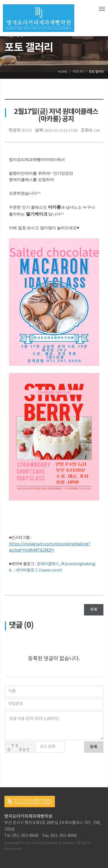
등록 (94, 747)
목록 (94, 610)
